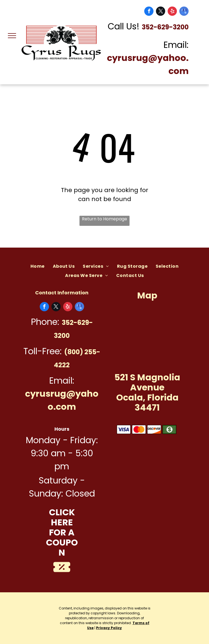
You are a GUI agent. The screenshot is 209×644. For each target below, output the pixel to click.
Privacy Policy (109, 628)
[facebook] (149, 12)
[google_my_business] (184, 12)
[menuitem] (38, 266)
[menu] (12, 36)
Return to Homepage (104, 219)
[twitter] (161, 12)
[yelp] (172, 12)
